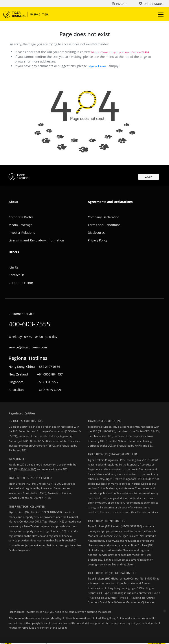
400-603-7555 (29, 324)
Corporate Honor (21, 283)
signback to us (97, 66)
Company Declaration (104, 217)
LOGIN (149, 177)
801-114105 (28, 469)
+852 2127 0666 (49, 367)
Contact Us (17, 275)
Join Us (14, 267)
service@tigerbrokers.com (28, 347)
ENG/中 (121, 4)
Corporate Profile (21, 217)
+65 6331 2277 (48, 382)
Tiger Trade (29, 14)
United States (153, 4)
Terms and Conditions (104, 225)
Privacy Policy (98, 240)
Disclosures (96, 233)
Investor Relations (22, 233)
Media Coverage (20, 225)
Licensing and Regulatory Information (36, 240)
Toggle (160, 14)
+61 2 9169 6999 (49, 390)
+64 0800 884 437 (50, 374)
